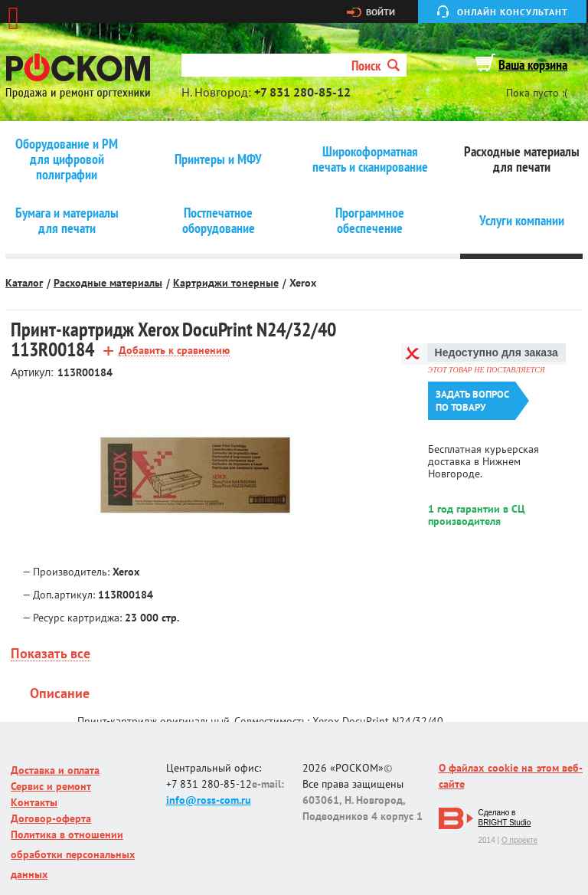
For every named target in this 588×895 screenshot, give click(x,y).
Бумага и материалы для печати (67, 221)
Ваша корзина (533, 65)
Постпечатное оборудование (219, 221)
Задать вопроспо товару (472, 401)
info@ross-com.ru (209, 800)
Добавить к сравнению (174, 351)
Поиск (376, 66)
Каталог (24, 283)
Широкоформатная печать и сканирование (370, 159)
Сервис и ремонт (51, 786)
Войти (381, 12)
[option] (195, 475)
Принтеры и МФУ (218, 159)
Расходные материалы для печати (522, 159)
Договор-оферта (51, 818)
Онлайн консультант (513, 12)
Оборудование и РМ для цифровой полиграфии (67, 159)
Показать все (51, 654)
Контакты (34, 802)
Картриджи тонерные (226, 283)
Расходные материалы (108, 283)
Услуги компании (522, 221)
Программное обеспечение (370, 221)
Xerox (303, 283)
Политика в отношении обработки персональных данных (73, 854)
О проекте (519, 840)
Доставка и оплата (55, 770)
